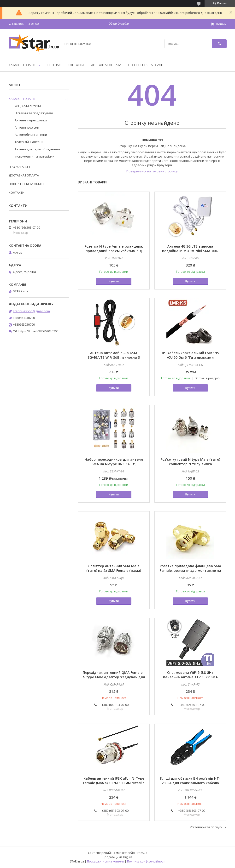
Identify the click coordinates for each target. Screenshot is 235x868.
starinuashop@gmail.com (31, 311)
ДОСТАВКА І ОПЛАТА (106, 65)
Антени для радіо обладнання (38, 149)
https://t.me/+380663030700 (38, 331)
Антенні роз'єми (27, 127)
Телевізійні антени (29, 142)
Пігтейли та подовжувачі (34, 113)
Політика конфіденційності (146, 861)
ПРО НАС (54, 65)
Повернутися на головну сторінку (152, 171)
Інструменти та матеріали (35, 156)
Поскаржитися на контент (106, 861)
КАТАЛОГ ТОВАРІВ (22, 65)
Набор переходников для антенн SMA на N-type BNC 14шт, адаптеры (114, 464)
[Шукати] (219, 44)
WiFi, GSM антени (28, 106)
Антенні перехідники (31, 120)
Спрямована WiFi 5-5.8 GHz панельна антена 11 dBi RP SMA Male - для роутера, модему (190, 677)
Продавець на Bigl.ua (117, 857)
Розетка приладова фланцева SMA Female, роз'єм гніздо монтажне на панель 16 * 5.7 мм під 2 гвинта (190, 570)
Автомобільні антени (31, 135)
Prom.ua (141, 853)
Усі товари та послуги (206, 827)
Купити (114, 281)
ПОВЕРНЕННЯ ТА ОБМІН (146, 65)
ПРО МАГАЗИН (19, 167)
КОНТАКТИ (76, 65)
